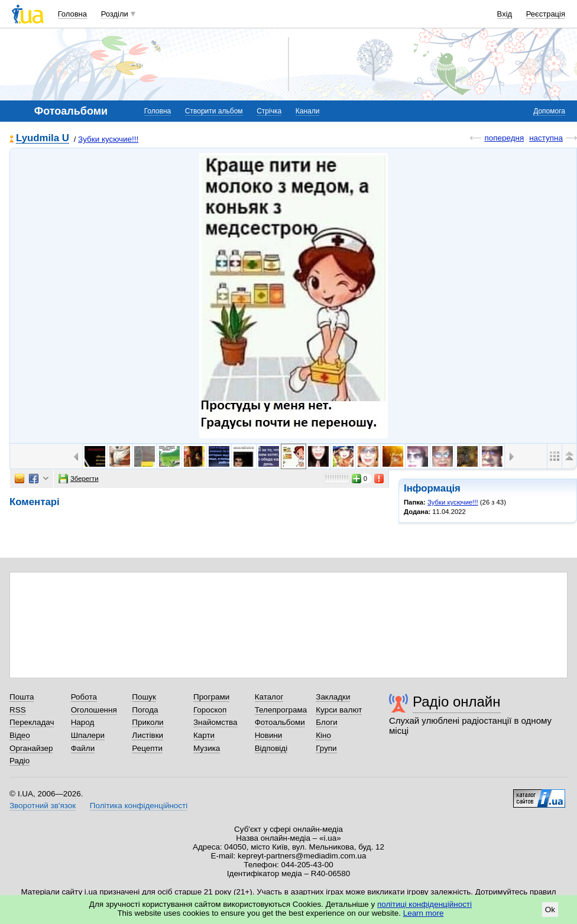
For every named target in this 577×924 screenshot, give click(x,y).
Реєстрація (546, 14)
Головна (72, 14)
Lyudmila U (43, 139)
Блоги (327, 722)
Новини (269, 735)
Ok (550, 910)
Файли (83, 748)
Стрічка (269, 111)
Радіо (20, 761)
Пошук (144, 697)
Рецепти (147, 748)
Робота (84, 697)
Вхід (505, 14)
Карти (204, 735)
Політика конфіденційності (139, 806)
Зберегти (79, 479)
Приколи (148, 722)
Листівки (148, 735)
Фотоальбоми (280, 722)
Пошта (22, 697)
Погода (145, 710)
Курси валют (339, 710)
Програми (211, 697)
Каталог (269, 697)
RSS (18, 710)
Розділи (115, 14)
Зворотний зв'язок (43, 806)
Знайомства (215, 722)
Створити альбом (214, 111)
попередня (504, 138)
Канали (308, 111)
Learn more (424, 913)
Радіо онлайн (457, 702)
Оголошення (94, 710)
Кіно (323, 735)
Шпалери (88, 735)
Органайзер (31, 748)
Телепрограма (281, 710)
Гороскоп (210, 710)
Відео (20, 735)
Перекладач (32, 722)
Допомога (549, 111)
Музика (207, 748)
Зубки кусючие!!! (108, 139)
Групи (326, 748)
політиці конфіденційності (424, 904)
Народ (83, 722)
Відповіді (271, 748)
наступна (546, 138)
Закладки (333, 697)
